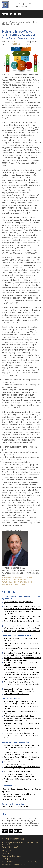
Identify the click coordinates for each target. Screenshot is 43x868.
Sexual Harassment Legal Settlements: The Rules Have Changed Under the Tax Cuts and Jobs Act (22, 673)
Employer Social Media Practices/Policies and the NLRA (22, 780)
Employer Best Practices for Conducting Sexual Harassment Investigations (21, 753)
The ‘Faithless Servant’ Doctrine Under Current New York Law (21, 639)
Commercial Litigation (12, 797)
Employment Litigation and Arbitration (19, 794)
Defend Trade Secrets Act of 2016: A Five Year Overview (21, 644)
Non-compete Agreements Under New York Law (22, 631)
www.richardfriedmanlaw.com (14, 580)
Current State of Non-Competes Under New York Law (22, 622)
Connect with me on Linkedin (14, 584)
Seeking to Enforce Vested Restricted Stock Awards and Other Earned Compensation (20, 690)
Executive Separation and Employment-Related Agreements (21, 790)
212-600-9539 (21, 6)
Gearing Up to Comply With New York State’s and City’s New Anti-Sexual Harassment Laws (22, 758)
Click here (5, 806)
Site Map (5, 859)
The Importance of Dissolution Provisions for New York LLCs (21, 712)
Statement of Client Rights (11, 856)
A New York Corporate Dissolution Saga (19, 716)
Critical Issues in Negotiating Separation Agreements (19, 603)
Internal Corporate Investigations (16, 799)
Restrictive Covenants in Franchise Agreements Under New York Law (21, 729)
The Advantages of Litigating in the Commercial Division (22, 664)
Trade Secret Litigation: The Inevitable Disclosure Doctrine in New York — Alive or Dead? (22, 678)
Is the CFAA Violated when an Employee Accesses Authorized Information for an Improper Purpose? (22, 608)
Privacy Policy (7, 851)
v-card (5, 14)
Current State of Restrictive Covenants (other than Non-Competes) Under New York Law (23, 617)
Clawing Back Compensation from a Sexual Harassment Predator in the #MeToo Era (20, 668)
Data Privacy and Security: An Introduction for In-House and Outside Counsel (22, 768)
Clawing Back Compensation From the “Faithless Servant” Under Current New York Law (22, 654)
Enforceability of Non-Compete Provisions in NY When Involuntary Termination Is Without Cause (22, 627)
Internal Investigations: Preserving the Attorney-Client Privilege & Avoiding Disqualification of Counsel (22, 747)
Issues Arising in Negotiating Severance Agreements (19, 612)
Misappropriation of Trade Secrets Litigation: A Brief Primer (21, 649)
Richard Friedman (16, 43)
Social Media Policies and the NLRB (17, 772)
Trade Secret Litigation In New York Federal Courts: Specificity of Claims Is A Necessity (20, 703)
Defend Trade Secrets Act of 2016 (17, 694)
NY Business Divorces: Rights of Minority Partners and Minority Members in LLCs (23, 659)
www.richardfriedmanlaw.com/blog (17, 582)
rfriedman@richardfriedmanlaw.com (29, 4)
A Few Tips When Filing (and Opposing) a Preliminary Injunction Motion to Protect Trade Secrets (21, 684)
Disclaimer (6, 853)
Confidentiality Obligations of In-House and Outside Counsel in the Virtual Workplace (20, 775)
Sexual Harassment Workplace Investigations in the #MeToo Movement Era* (22, 763)
